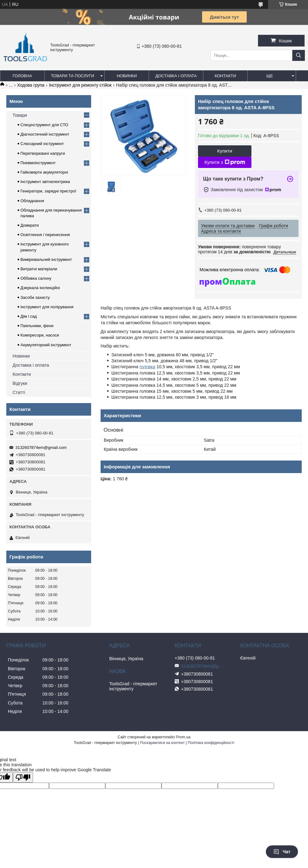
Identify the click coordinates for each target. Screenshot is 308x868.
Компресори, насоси (40, 335)
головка (147, 367)
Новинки (127, 76)
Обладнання (32, 201)
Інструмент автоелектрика (45, 182)
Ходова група (31, 85)
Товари (20, 115)
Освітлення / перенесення (45, 235)
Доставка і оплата (176, 76)
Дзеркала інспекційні (40, 288)
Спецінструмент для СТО (44, 125)
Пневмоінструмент (38, 163)
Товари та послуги (72, 76)
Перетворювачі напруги (43, 153)
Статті (19, 392)
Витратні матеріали (39, 269)
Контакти (225, 76)
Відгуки (20, 383)
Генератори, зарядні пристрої (48, 191)
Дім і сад (29, 316)
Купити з (225, 162)
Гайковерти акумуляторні (44, 172)
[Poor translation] (23, 777)
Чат (282, 852)
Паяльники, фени (37, 326)
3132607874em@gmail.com (41, 447)
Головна (22, 76)
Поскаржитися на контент (162, 743)
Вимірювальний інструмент (46, 259)
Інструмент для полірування (47, 307)
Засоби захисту (35, 297)
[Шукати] (299, 55)
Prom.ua (183, 737)
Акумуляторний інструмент (46, 345)
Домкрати (30, 225)
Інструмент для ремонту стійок (80, 85)
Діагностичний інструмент (45, 134)
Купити (225, 151)
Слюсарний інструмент (42, 144)
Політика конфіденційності (211, 743)
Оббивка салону (36, 278)
